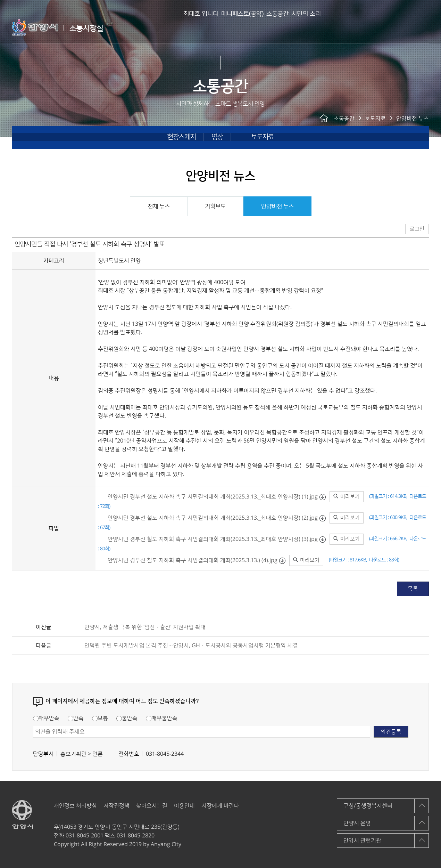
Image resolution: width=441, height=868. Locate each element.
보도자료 (263, 137)
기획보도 (215, 206)
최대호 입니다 (166, 28)
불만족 (127, 718)
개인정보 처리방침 (75, 806)
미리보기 (347, 497)
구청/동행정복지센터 (368, 806)
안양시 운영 (357, 823)
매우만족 (46, 718)
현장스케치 (181, 137)
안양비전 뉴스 (277, 206)
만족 (76, 718)
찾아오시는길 (152, 806)
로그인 (406, 28)
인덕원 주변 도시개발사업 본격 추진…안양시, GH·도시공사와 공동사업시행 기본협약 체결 (191, 646)
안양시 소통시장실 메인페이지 (388, 28)
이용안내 (184, 806)
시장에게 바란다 (220, 806)
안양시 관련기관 (362, 841)
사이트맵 (424, 27)
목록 (413, 589)
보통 (100, 718)
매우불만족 (162, 718)
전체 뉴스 (159, 206)
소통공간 (265, 28)
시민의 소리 (305, 28)
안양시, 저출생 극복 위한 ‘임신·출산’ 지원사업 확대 (145, 627)
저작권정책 (117, 806)
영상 (217, 137)
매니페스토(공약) (219, 28)
